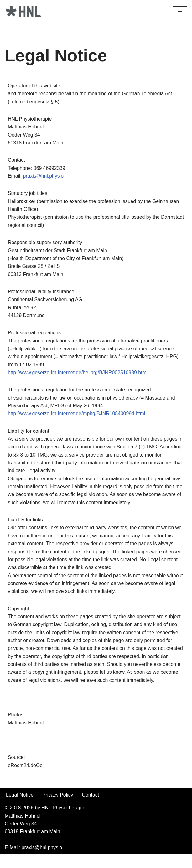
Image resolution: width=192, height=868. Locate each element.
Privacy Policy (58, 808)
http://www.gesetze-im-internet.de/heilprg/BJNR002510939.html (78, 375)
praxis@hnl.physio (44, 177)
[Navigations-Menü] (180, 12)
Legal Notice (20, 808)
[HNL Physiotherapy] (23, 11)
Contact (91, 808)
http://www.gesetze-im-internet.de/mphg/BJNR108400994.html (77, 416)
